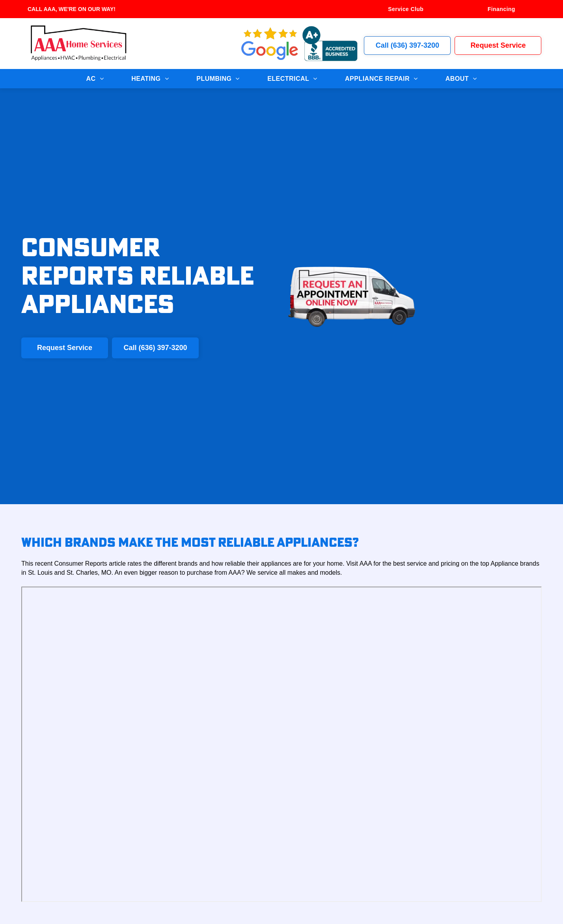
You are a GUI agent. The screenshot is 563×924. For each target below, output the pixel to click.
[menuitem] (406, 9)
